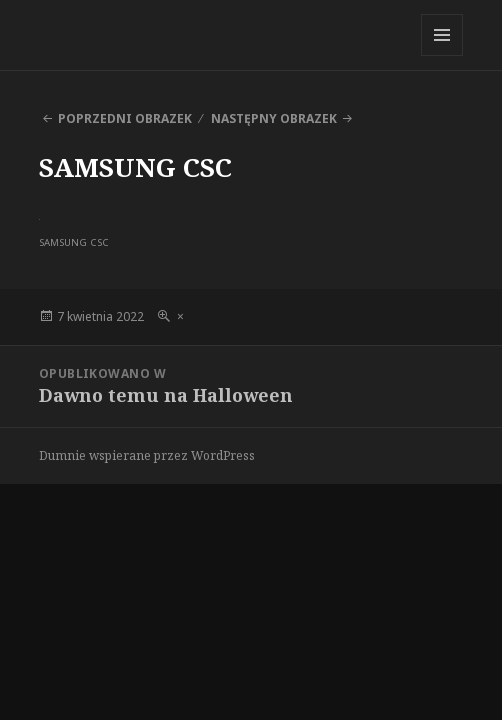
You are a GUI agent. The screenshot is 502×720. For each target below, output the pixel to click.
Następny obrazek (274, 118)
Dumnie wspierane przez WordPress (147, 455)
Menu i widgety (442, 55)
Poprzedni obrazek (125, 118)
